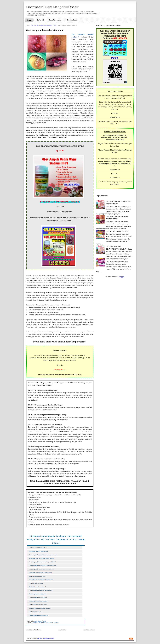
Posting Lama (89, 630)
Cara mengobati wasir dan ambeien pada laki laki (42, 562)
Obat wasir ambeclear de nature (38, 576)
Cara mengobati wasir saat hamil (38, 597)
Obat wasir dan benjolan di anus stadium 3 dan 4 (44, 25)
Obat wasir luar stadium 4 (36, 583)
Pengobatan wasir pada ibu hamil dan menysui (42, 558)
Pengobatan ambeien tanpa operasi (38, 551)
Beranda (62, 630)
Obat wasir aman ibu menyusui (117, 259)
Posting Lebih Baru (34, 630)
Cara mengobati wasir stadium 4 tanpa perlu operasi (43, 555)
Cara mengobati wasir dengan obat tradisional (41, 569)
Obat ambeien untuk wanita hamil (38, 548)
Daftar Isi (40, 20)
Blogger (121, 277)
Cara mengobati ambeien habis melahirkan (41, 590)
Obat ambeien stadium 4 (36, 612)
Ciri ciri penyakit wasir (114, 246)
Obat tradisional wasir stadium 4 (38, 605)
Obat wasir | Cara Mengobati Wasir (52, 7)
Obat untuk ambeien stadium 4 (37, 587)
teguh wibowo (38, 621)
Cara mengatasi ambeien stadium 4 (39, 601)
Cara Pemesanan (56, 20)
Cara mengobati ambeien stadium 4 (45, 30)
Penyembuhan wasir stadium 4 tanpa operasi (41, 580)
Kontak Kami (72, 20)
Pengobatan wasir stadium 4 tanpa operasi (40, 573)
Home (29, 20)
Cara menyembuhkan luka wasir (38, 594)
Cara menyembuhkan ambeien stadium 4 (40, 608)
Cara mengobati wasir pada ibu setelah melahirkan (43, 565)
